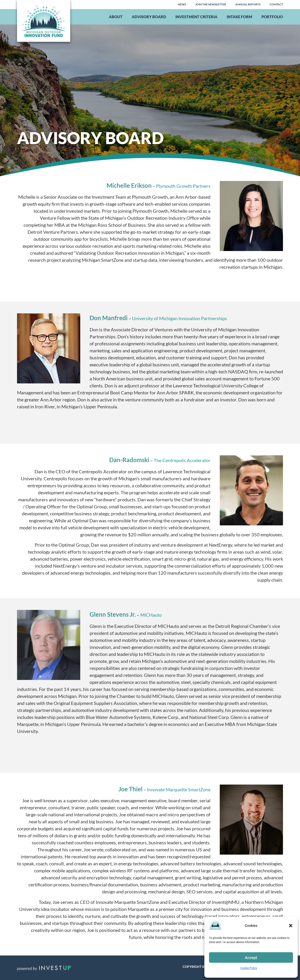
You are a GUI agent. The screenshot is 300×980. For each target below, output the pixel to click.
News (182, 4)
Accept (251, 958)
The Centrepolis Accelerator (182, 460)
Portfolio (272, 17)
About (116, 17)
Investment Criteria (196, 17)
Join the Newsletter (211, 4)
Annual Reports (248, 4)
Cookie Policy (249, 968)
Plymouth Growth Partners (183, 186)
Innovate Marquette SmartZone (179, 789)
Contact (276, 4)
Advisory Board (149, 17)
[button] (291, 926)
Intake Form (239, 17)
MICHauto (151, 615)
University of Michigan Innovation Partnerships (180, 318)
